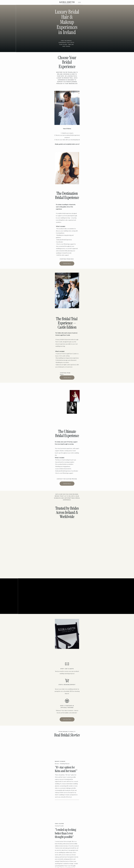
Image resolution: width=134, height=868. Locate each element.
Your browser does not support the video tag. (89, 336)
